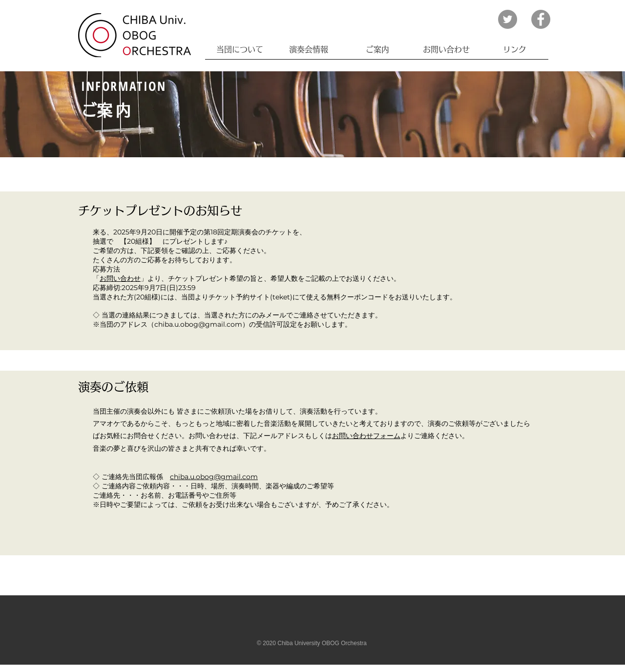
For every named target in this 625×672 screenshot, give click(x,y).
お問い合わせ (120, 278)
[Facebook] (541, 19)
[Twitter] (508, 19)
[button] (240, 50)
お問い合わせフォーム (366, 436)
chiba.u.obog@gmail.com (214, 477)
